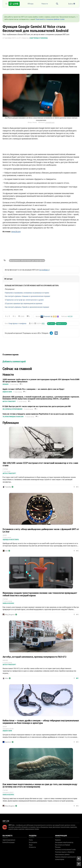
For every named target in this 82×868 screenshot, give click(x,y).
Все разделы (33, 842)
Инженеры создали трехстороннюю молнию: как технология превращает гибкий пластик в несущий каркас (40, 594)
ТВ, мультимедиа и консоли (13, 417)
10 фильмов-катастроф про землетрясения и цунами (24, 300)
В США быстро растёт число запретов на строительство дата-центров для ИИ (37, 406)
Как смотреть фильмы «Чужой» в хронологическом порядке (27, 307)
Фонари (5, 384)
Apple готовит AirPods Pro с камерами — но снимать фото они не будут (33, 389)
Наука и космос (8, 603)
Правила (58, 840)
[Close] (77, 17)
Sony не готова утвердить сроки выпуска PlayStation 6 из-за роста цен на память (38, 414)
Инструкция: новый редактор (64, 842)
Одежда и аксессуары (11, 540)
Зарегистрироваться (9, 840)
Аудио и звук (7, 392)
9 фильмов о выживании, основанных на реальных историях (27, 293)
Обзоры (31, 4)
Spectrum (8, 742)
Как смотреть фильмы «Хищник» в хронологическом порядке (27, 296)
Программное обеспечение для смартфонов (27, 261)
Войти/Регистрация (9, 842)
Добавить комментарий (14, 361)
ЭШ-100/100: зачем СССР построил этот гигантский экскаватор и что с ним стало (40, 464)
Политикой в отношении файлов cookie (50, 19)
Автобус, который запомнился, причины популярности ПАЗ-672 (35, 657)
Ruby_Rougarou (10, 614)
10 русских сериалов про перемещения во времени (24, 303)
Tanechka (8, 487)
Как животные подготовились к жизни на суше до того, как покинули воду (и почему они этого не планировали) (40, 785)
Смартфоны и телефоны (39, 38)
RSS (43, 323)
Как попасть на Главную (63, 845)
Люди (31, 845)
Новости (45, 4)
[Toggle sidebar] (6, 4)
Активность (32, 847)
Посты (31, 840)
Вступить (51, 324)
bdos (7, 678)
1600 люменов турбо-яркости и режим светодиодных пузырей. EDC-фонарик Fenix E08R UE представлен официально (41, 380)
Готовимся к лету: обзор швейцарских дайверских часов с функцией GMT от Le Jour (41, 530)
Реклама (58, 847)
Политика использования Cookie (65, 850)
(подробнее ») (44, 270)
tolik (6, 551)
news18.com (16, 232)
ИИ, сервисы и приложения (12, 409)
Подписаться (61, 324)
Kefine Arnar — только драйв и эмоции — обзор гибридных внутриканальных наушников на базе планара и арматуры (41, 722)
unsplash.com (50, 122)
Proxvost (47, 316)
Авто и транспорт (9, 401)
